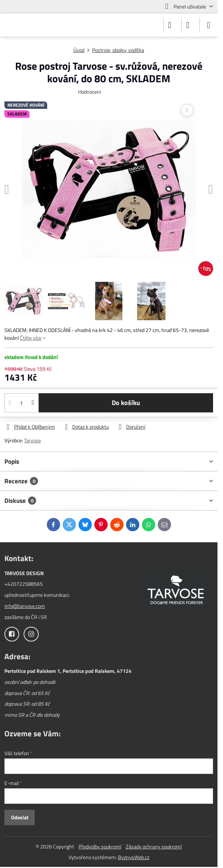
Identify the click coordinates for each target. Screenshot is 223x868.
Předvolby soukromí (100, 846)
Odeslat (20, 817)
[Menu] (209, 25)
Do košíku (126, 403)
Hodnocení (90, 92)
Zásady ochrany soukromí (154, 846)
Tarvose (32, 440)
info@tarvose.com (25, 606)
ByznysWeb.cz (134, 857)
